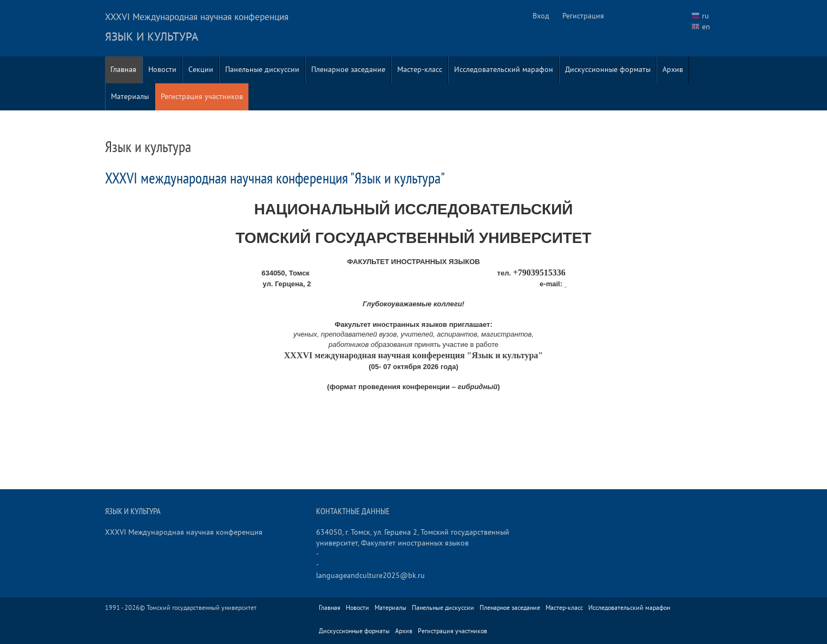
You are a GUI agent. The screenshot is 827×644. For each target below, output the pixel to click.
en (706, 27)
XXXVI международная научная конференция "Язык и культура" (275, 179)
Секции (201, 70)
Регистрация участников (202, 97)
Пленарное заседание (348, 70)
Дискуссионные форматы (608, 70)
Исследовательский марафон (504, 70)
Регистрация (583, 16)
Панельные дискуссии (262, 70)
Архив (673, 70)
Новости (162, 70)
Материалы (130, 97)
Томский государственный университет (202, 608)
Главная (123, 70)
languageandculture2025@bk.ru (370, 576)
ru (705, 16)
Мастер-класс (420, 70)
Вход (541, 16)
